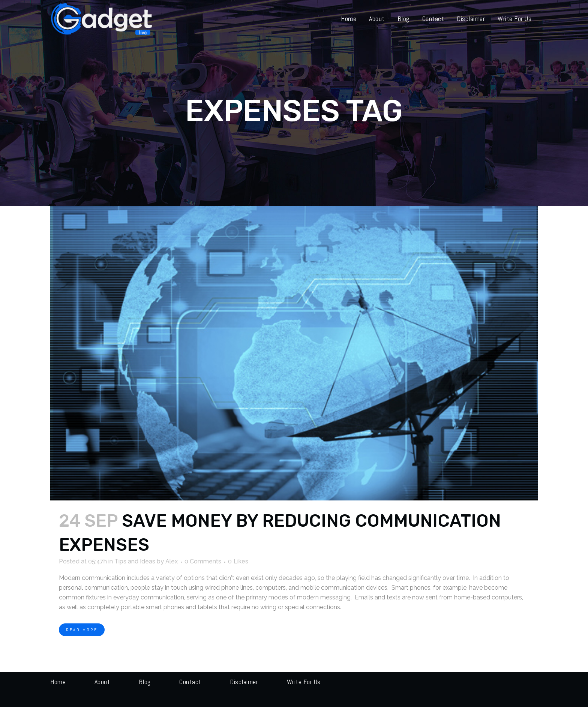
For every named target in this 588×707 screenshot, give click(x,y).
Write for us (304, 682)
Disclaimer (244, 682)
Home (58, 682)
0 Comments (203, 561)
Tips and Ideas (135, 561)
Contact (190, 682)
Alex (172, 561)
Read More (82, 630)
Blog (145, 682)
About (102, 682)
